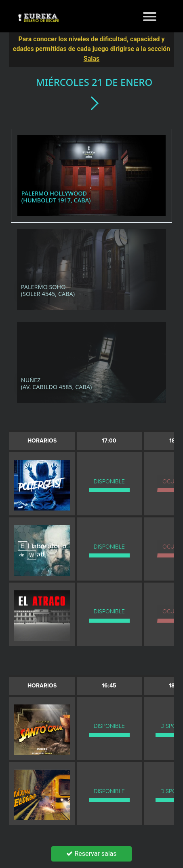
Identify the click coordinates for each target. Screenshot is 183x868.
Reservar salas (91, 854)
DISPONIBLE (109, 482)
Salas (91, 59)
